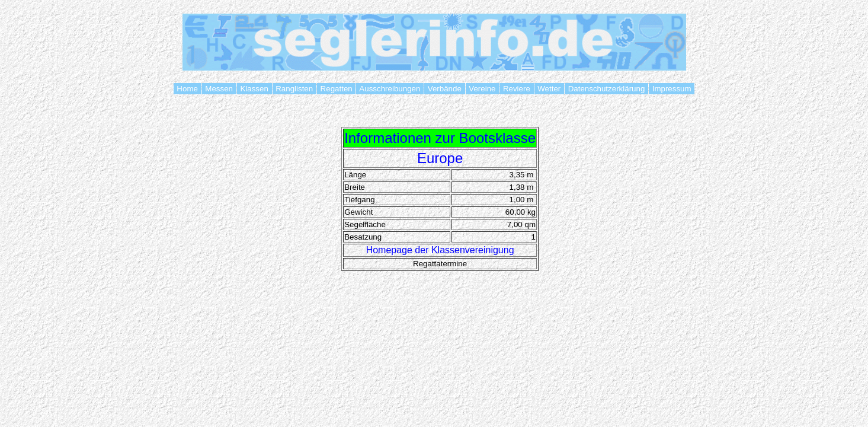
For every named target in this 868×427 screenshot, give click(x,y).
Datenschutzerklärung (606, 89)
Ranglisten (294, 89)
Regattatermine (440, 264)
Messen (219, 89)
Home (188, 89)
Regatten (337, 89)
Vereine (483, 89)
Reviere (516, 89)
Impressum (672, 89)
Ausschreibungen (390, 89)
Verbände (444, 89)
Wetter (549, 89)
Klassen (254, 89)
